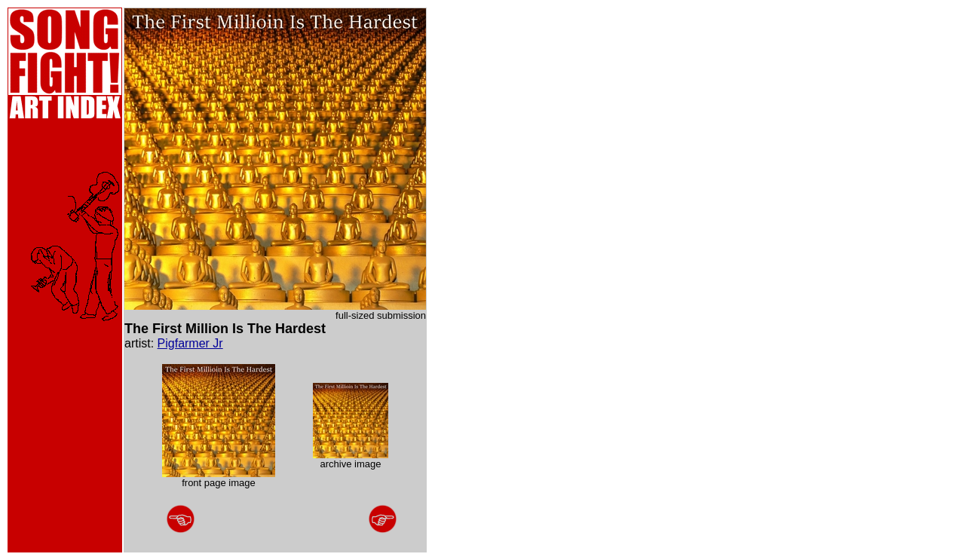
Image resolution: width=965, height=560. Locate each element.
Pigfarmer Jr (190, 343)
